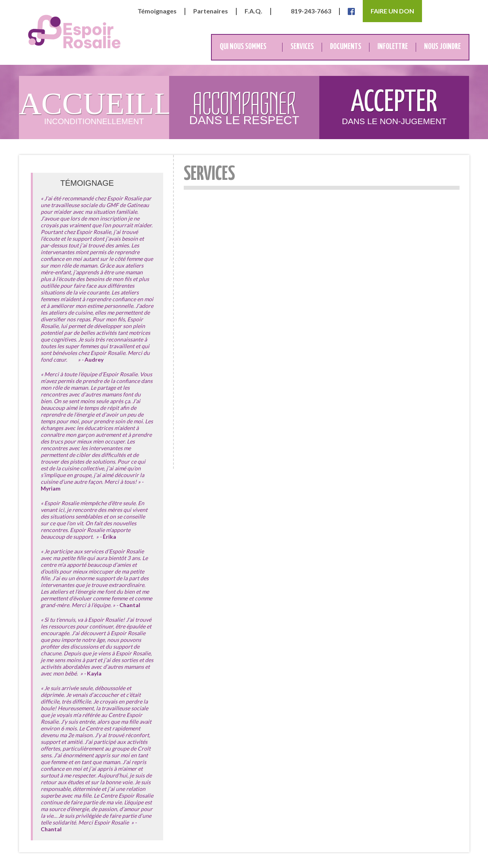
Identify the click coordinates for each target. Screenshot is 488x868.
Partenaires (211, 11)
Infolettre (393, 47)
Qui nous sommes (243, 47)
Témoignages (157, 11)
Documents (346, 47)
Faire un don (392, 11)
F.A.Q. (253, 11)
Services (302, 47)
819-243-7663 (311, 11)
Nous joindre (442, 47)
